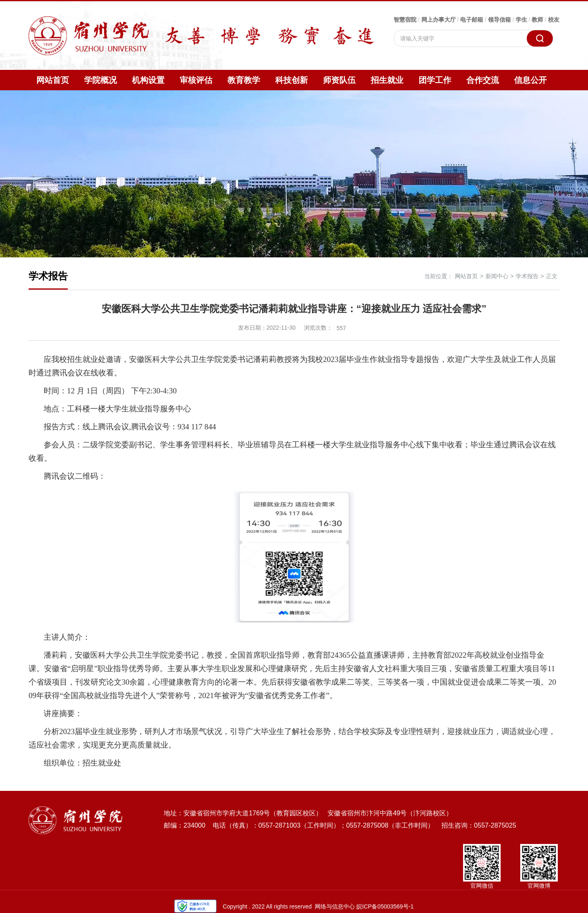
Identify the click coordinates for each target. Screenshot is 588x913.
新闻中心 (497, 276)
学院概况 (100, 80)
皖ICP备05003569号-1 (385, 906)
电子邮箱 (472, 20)
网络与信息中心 (335, 906)
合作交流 (483, 80)
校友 (554, 20)
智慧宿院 (405, 20)
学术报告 (527, 276)
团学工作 (435, 80)
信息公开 (530, 80)
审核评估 (196, 80)
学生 (521, 20)
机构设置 (148, 80)
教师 (537, 20)
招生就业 (387, 80)
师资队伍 (339, 80)
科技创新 (292, 80)
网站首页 (53, 80)
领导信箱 (499, 20)
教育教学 (244, 80)
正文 (552, 276)
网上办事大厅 (439, 20)
